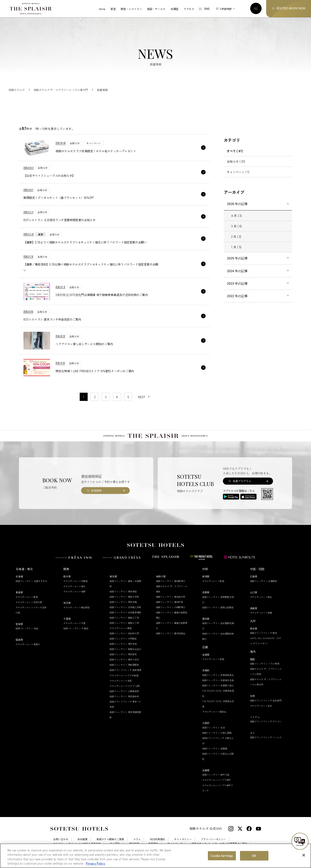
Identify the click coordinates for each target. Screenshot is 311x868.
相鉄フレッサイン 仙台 (27, 628)
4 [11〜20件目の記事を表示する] (117, 397)
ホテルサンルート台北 (261, 706)
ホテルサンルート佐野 (74, 591)
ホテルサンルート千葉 (74, 623)
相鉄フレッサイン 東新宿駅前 (124, 665)
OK (254, 856)
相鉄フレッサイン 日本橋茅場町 (125, 612)
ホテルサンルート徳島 (261, 613)
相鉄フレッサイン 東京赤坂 (123, 644)
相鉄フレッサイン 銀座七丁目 (124, 623)
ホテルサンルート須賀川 (28, 644)
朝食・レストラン (131, 9)
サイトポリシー (183, 839)
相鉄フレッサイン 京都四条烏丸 (218, 675)
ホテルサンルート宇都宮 (75, 581)
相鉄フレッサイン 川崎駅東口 (171, 607)
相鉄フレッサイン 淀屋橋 (215, 748)
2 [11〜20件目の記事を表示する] (95, 397)
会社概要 (82, 839)
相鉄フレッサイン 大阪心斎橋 (217, 733)
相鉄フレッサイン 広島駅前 (264, 581)
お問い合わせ (61, 839)
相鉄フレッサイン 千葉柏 (76, 628)
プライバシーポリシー (213, 839)
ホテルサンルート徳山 (261, 597)
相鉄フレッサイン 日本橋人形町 (125, 607)
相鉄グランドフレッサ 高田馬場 (125, 670)
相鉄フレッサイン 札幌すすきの (31, 581)
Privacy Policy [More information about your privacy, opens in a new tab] (95, 863)
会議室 (175, 9)
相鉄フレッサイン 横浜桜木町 (171, 597)
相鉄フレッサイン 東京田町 (123, 654)
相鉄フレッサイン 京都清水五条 (218, 680)
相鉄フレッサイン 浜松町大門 (124, 633)
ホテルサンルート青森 (27, 597)
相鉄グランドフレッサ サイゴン (266, 721)
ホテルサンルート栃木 (74, 586)
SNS (207, 9)
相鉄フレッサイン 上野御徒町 (124, 691)
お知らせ (236, 161)
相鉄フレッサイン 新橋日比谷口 (125, 649)
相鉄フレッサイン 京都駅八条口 (218, 685)
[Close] (304, 855)
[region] (155, 856)
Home (102, 9)
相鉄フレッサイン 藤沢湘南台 (171, 633)
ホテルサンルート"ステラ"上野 (125, 686)
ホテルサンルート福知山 (214, 712)
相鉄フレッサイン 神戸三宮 (216, 775)
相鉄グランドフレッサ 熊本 (264, 633)
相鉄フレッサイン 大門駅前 (123, 639)
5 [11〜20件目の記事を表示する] (128, 397)
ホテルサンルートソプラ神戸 (217, 780)
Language (226, 9)
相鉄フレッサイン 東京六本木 (124, 659)
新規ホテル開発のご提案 (110, 839)
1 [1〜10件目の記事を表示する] (84, 397)
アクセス (189, 9)
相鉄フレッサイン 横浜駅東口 (171, 581)
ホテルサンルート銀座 (121, 628)
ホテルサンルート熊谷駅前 (76, 607)
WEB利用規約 (157, 839)
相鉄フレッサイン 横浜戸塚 (170, 602)
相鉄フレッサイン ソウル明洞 (265, 664)
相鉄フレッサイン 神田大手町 (124, 597)
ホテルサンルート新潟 (213, 581)
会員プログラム (242, 481)
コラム (137, 839)
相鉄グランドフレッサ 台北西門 (266, 700)
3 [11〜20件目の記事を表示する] (106, 397)
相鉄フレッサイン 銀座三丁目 (124, 618)
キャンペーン (238, 172)
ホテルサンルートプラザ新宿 (124, 675)
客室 (113, 9)
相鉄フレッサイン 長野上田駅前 (218, 607)
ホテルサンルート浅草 (121, 681)
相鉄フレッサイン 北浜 (214, 728)
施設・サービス (156, 9)
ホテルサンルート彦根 (213, 659)
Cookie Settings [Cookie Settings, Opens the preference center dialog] (222, 856)
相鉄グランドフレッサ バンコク (266, 737)
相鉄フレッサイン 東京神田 (123, 591)
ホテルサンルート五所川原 (29, 602)
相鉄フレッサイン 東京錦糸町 (124, 696)
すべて (235, 151)
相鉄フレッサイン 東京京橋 (123, 602)
